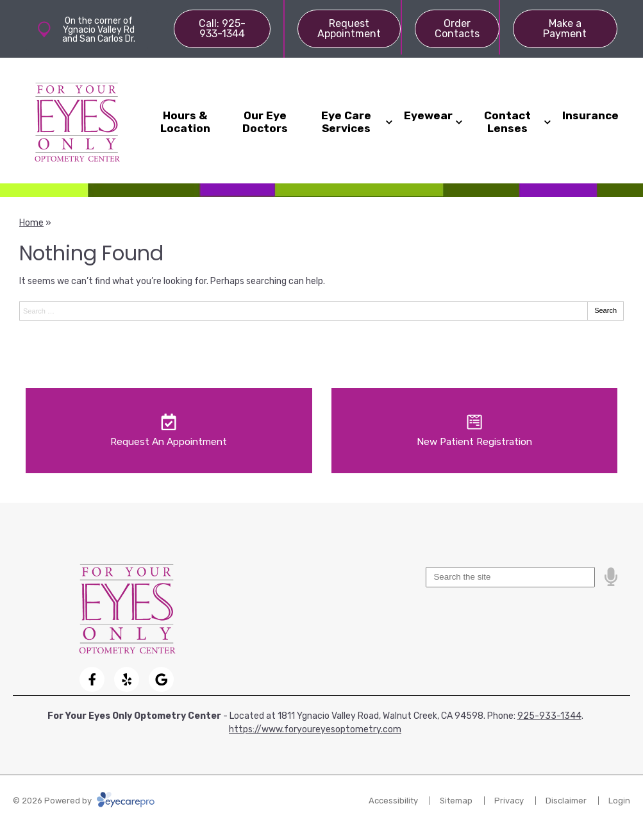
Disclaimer (566, 801)
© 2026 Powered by (84, 801)
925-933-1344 (549, 716)
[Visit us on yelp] (127, 679)
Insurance (590, 115)
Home (31, 223)
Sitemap (456, 801)
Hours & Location (185, 122)
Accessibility (393, 801)
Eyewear (428, 115)
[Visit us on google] (161, 679)
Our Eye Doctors (265, 122)
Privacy (509, 801)
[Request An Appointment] (169, 431)
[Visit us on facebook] (92, 679)
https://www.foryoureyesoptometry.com (315, 729)
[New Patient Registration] (475, 431)
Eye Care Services (346, 122)
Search (605, 310)
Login (619, 801)
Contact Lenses (507, 122)
